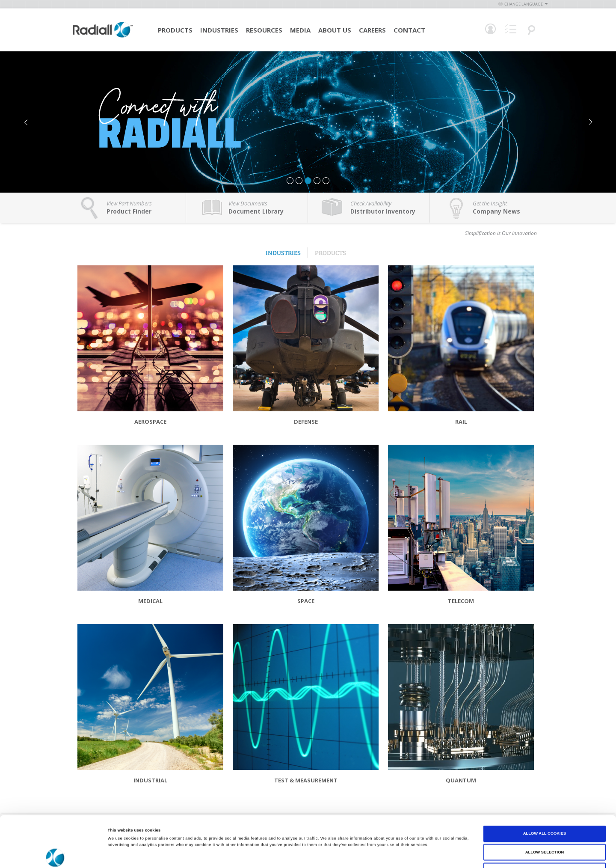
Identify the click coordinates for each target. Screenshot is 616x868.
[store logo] (103, 36)
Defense (306, 422)
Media (300, 30)
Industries (219, 30)
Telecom (461, 601)
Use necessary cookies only (544, 823)
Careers (372, 30)
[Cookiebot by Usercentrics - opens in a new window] (55, 854)
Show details (355, 854)
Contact (409, 30)
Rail (461, 422)
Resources (264, 30)
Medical (150, 601)
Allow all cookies (545, 786)
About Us (335, 30)
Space (306, 601)
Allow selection (545, 805)
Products (175, 30)
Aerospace (150, 422)
